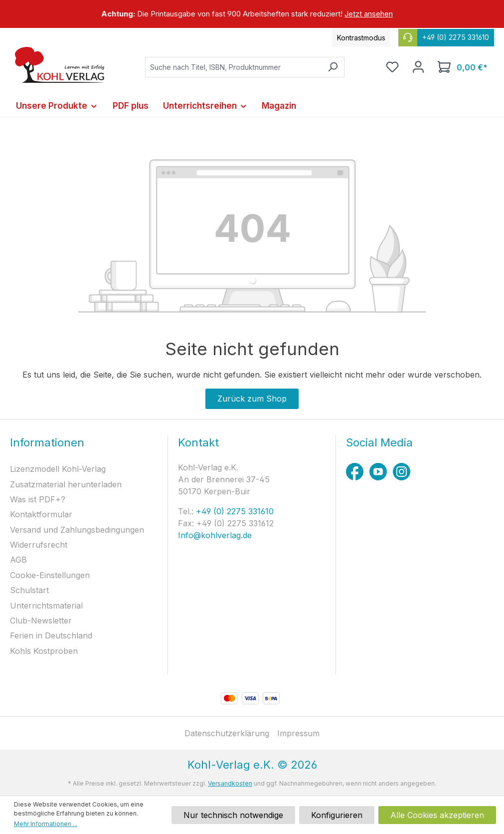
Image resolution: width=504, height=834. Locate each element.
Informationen (47, 442)
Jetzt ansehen (369, 14)
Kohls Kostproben (44, 651)
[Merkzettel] (392, 67)
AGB (18, 560)
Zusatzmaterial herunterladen (66, 484)
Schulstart (29, 590)
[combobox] (233, 67)
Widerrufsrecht (39, 545)
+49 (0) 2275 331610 (234, 511)
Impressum (298, 733)
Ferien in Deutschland (51, 635)
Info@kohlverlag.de (215, 535)
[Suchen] (333, 67)
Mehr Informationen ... (46, 824)
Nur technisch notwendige (233, 815)
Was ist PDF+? (38, 499)
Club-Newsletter (41, 621)
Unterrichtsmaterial (46, 606)
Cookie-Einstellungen (50, 575)
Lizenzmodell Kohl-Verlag (58, 469)
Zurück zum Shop (252, 399)
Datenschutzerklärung (227, 733)
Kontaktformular (41, 514)
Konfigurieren (337, 815)
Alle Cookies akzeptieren (437, 815)
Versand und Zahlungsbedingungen (77, 530)
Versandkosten (230, 783)
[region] (252, 14)
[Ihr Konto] (418, 67)
